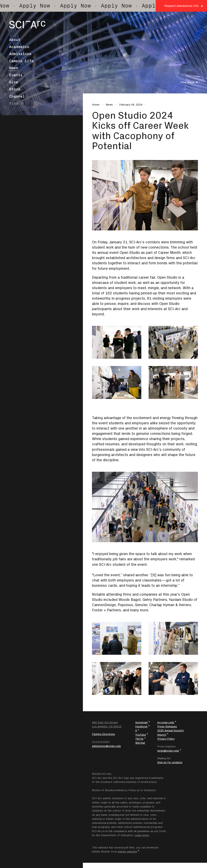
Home (96, 105)
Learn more (142, 835)
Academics (19, 47)
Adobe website (127, 851)
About (15, 40)
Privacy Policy (166, 739)
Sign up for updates (170, 762)
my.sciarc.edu (166, 722)
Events (16, 75)
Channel (17, 96)
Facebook (141, 726)
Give (14, 82)
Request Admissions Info (182, 6)
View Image (187, 82)
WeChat (140, 743)
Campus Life (21, 61)
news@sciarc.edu (168, 751)
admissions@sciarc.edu (106, 746)
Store (15, 89)
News (13, 68)
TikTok (139, 739)
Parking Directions (103, 734)
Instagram (142, 722)
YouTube (141, 735)
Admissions (20, 54)
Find (14, 104)
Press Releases (167, 726)
